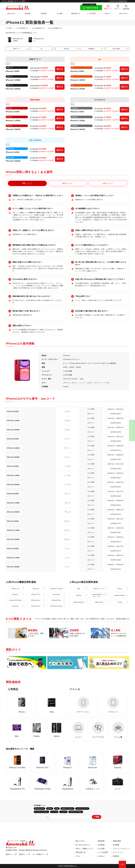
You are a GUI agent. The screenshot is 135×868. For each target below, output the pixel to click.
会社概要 (116, 845)
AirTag (120, 602)
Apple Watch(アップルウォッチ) (99, 595)
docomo (66, 49)
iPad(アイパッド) (99, 589)
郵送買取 (28, 13)
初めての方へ (12, 13)
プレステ (63, 812)
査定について (67, 183)
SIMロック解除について (84, 849)
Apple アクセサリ (67, 808)
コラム (78, 856)
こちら (104, 237)
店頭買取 (44, 13)
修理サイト (23, 854)
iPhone (120, 589)
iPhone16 (15, 606)
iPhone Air (36, 589)
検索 (97, 817)
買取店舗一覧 (75, 13)
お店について (108, 183)
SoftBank (91, 49)
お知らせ (107, 13)
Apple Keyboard (79, 602)
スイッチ (54, 812)
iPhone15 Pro (36, 606)
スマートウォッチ (82, 808)
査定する (60, 69)
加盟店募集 (117, 841)
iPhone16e (56, 594)
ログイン (117, 9)
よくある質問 (91, 13)
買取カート (108, 9)
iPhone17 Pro (36, 594)
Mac (79, 589)
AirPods (79, 595)
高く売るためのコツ (83, 845)
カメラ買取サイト (39, 854)
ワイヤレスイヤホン (42, 812)
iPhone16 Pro (36, 600)
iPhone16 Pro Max (15, 600)
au (42, 49)
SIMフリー (17, 49)
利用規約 (116, 856)
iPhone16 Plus (56, 600)
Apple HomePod (120, 595)
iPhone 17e (15, 589)
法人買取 (60, 13)
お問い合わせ (123, 13)
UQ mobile (116, 49)
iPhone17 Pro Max (56, 589)
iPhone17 (15, 594)
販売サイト (10, 854)
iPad (57, 808)
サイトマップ (118, 852)
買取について (27, 183)
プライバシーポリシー (121, 849)
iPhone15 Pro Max (56, 606)
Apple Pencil (99, 602)
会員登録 (126, 9)
